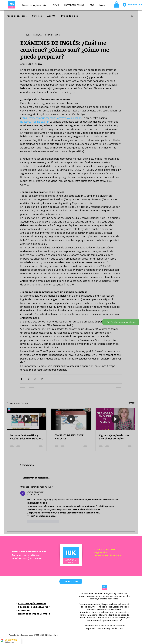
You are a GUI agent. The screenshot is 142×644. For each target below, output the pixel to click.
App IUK (51, 16)
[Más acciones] (120, 35)
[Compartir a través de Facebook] (22, 379)
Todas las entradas (17, 16)
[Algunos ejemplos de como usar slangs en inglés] (115, 419)
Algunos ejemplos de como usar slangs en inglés (115, 437)
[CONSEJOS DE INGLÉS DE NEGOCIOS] (71, 419)
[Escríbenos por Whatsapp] (121, 322)
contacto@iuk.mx (31, 555)
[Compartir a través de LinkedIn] (35, 379)
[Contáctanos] (71, 581)
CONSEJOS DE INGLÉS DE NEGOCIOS (69, 437)
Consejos (37, 16)
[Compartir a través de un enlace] (42, 379)
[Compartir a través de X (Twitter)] (28, 379)
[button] (117, 4)
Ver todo (132, 403)
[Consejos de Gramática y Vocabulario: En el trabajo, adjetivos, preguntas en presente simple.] (27, 419)
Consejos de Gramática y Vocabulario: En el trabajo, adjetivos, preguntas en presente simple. (26, 437)
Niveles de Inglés (69, 16)
